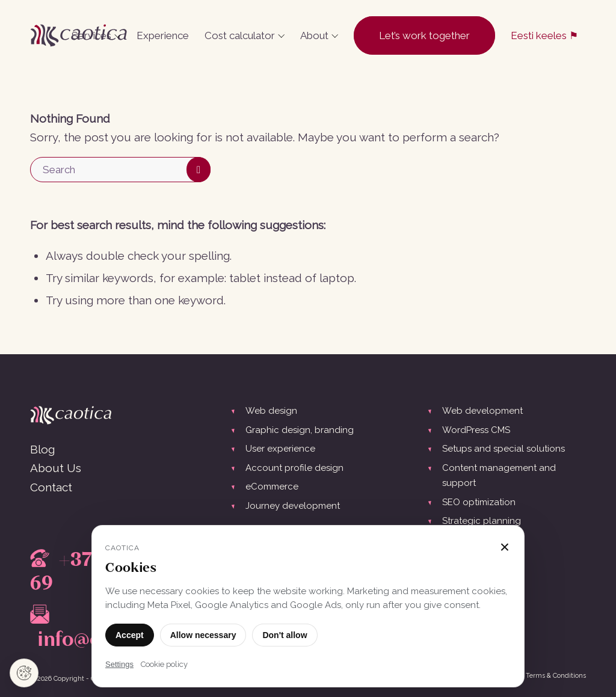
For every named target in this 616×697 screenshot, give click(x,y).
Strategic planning (482, 521)
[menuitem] (96, 35)
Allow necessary (203, 635)
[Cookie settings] (24, 673)
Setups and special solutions (504, 449)
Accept (130, 635)
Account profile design (294, 468)
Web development (482, 411)
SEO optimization (479, 502)
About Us (56, 468)
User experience (280, 449)
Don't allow (285, 635)
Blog (42, 449)
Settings (119, 664)
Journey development (293, 506)
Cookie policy (164, 664)
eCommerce (272, 487)
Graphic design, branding (300, 430)
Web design (271, 411)
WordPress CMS (476, 430)
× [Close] (505, 547)
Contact (51, 487)
